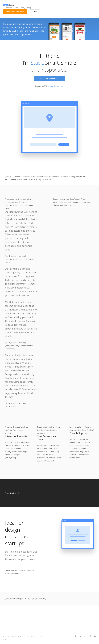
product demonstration (56, 86)
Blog (29, 8)
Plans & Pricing (20, 8)
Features (9, 8)
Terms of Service (30, 636)
